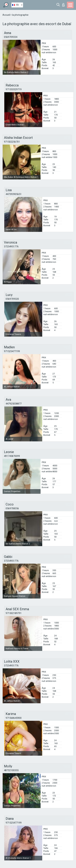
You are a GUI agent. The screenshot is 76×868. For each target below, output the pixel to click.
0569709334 (11, 37)
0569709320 (12, 299)
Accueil (7, 15)
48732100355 (11, 770)
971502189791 (14, 613)
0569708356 (12, 508)
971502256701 (12, 142)
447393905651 (14, 194)
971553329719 (14, 89)
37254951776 (11, 247)
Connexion (63, 5)
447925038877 (14, 404)
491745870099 (12, 456)
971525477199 (12, 351)
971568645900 (14, 718)
